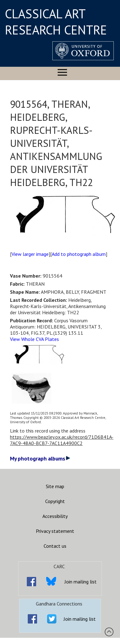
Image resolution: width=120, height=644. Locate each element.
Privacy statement (55, 531)
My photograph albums (40, 458)
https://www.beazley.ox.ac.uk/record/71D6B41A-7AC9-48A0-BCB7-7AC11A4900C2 (62, 440)
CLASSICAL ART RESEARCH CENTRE (56, 22)
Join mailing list (81, 582)
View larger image (30, 254)
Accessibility (55, 516)
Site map (55, 486)
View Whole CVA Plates (34, 339)
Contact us (55, 546)
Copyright (55, 501)
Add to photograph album (79, 254)
